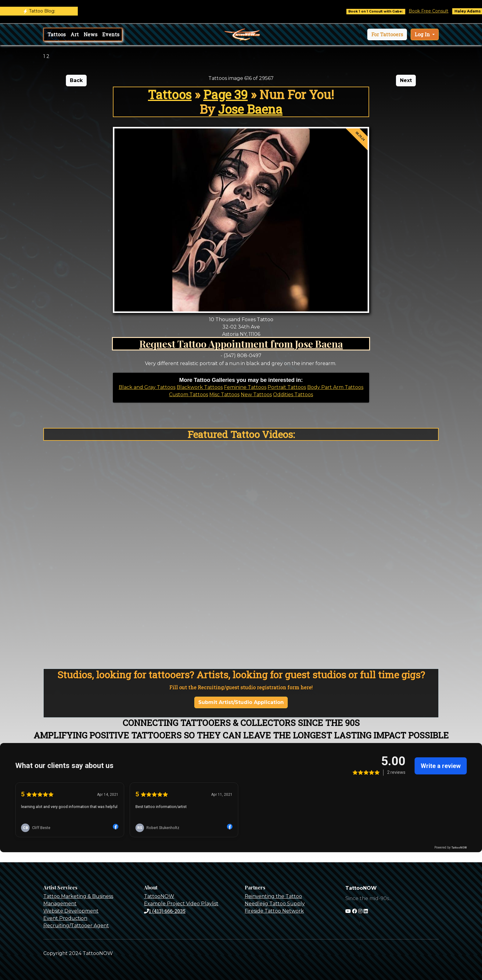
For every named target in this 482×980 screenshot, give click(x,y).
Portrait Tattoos (287, 387)
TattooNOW (159, 896)
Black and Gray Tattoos (147, 387)
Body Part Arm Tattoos (335, 387)
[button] (387, 34)
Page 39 (225, 94)
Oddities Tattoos (293, 395)
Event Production (65, 918)
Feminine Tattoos (245, 387)
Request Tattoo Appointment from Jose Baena (241, 344)
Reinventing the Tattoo (273, 896)
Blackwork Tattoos (200, 387)
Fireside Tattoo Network (274, 911)
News (90, 34)
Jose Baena (250, 109)
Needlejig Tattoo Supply (275, 904)
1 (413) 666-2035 (165, 911)
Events (111, 34)
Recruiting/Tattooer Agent (76, 926)
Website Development (71, 911)
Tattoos (57, 34)
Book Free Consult (434, 11)
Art (75, 34)
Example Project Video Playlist (181, 904)
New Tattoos (256, 395)
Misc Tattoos (224, 395)
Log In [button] (423, 34)
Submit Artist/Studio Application (241, 702)
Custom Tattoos (189, 395)
